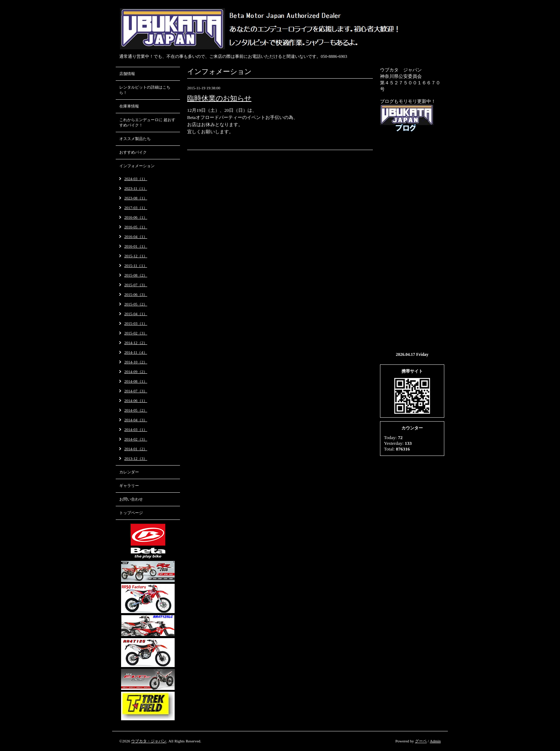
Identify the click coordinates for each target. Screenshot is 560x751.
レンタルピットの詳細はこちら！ (145, 90)
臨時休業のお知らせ (219, 98)
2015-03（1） (136, 323)
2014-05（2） (136, 410)
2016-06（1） (136, 217)
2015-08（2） (136, 275)
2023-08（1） (136, 198)
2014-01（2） (136, 449)
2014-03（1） (136, 429)
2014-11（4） (136, 352)
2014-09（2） (136, 372)
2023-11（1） (136, 188)
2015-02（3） (136, 333)
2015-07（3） (136, 285)
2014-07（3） (136, 391)
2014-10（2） (136, 362)
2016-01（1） (136, 246)
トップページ (131, 513)
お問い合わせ (131, 499)
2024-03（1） (136, 179)
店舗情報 (127, 74)
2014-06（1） (136, 401)
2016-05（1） (136, 227)
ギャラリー (129, 486)
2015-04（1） (136, 314)
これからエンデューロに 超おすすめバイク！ (147, 122)
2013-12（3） (136, 458)
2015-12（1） (136, 256)
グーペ (421, 741)
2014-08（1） (136, 381)
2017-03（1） (136, 208)
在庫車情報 (129, 106)
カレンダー (129, 472)
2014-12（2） (136, 343)
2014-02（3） (136, 439)
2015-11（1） (136, 265)
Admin (435, 741)
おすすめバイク (133, 152)
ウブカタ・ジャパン (149, 741)
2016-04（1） (136, 237)
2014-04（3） (136, 420)
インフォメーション (137, 166)
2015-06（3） (136, 294)
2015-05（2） (136, 304)
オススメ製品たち (135, 139)
